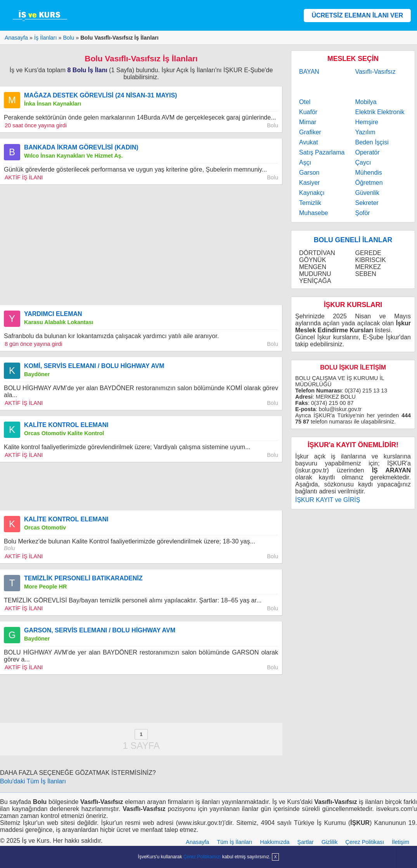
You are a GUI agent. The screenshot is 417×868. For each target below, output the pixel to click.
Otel (305, 102)
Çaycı (363, 162)
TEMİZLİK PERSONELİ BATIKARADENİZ (83, 578)
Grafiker (310, 132)
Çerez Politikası (365, 842)
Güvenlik (367, 193)
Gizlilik (330, 842)
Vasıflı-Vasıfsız (375, 72)
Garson (309, 173)
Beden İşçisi (372, 142)
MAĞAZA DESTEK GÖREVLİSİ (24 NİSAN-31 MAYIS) (100, 95)
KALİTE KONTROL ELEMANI (66, 425)
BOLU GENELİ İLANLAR (353, 240)
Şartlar (305, 842)
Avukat (309, 142)
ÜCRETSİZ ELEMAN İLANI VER (357, 15)
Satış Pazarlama (322, 152)
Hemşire (367, 122)
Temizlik (310, 203)
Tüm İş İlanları (234, 842)
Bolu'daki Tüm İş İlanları (33, 781)
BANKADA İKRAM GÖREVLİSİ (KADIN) (81, 147)
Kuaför (308, 112)
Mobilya (366, 102)
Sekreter (367, 203)
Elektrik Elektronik (380, 112)
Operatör (367, 152)
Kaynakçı (312, 193)
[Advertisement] (141, 245)
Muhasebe (314, 213)
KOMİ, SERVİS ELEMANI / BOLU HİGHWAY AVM (94, 366)
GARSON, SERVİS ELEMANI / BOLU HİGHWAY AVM (100, 630)
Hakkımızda (275, 842)
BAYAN (309, 72)
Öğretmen (369, 183)
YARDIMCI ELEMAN (53, 314)
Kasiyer (309, 183)
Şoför (362, 213)
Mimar (308, 122)
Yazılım (365, 132)
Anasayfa (197, 842)
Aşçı (305, 162)
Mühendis (368, 173)
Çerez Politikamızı (202, 857)
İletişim (401, 842)
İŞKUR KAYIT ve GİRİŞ (328, 500)
